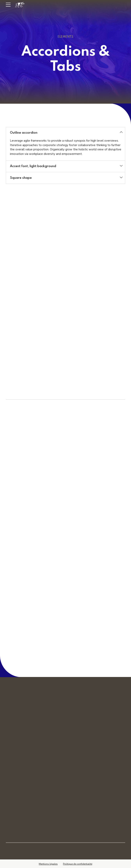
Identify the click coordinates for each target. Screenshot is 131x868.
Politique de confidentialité (78, 863)
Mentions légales (48, 863)
